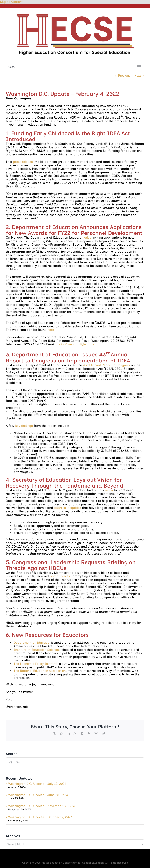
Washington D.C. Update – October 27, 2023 (40, 817)
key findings (24, 426)
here (51, 330)
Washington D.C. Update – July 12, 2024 (37, 784)
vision (109, 490)
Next (138, 76)
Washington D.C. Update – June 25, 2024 (38, 795)
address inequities (67, 508)
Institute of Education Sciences (37, 650)
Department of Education (32, 643)
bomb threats (60, 576)
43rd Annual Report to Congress (107, 365)
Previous (124, 76)
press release (23, 162)
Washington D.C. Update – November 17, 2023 (42, 806)
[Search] (11, 762)
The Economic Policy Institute (36, 664)
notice (87, 238)
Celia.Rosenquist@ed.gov (75, 344)
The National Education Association (40, 671)
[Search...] (75, 762)
